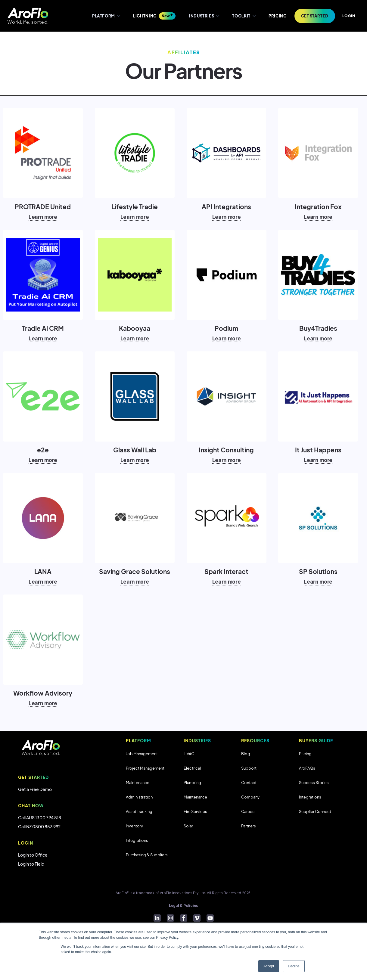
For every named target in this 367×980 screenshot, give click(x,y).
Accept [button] (269, 966)
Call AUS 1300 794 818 (40, 817)
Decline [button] (294, 966)
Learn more (43, 217)
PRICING (278, 16)
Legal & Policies (183, 906)
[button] (106, 16)
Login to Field (31, 864)
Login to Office (33, 855)
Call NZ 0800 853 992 (39, 826)
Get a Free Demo (35, 789)
